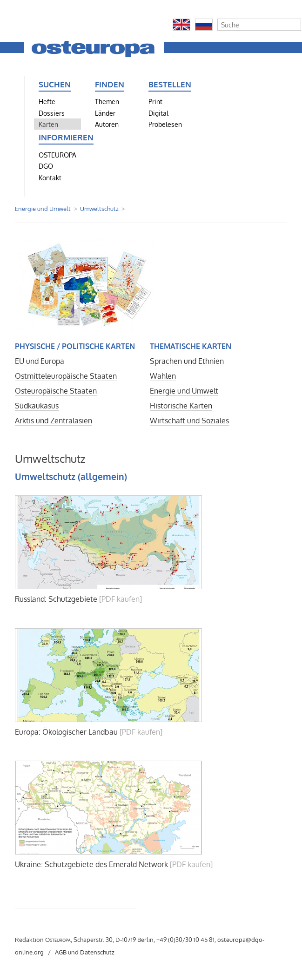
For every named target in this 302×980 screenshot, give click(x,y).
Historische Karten (181, 406)
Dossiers (52, 113)
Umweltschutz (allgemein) (71, 477)
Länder (105, 113)
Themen (107, 101)
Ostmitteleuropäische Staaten (66, 376)
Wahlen (163, 376)
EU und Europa (40, 361)
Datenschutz (97, 952)
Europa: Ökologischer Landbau (66, 732)
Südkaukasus (37, 406)
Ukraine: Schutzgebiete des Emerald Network (91, 864)
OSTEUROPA (57, 155)
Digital (158, 113)
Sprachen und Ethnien (187, 361)
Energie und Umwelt (43, 209)
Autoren (107, 124)
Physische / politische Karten (75, 346)
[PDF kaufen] (121, 599)
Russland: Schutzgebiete (56, 599)
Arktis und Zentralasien (54, 421)
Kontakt (50, 178)
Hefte (47, 101)
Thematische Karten (191, 346)
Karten (48, 124)
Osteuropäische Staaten (56, 391)
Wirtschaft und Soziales (189, 421)
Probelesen (165, 124)
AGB (61, 952)
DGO (46, 166)
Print (155, 101)
